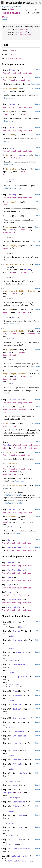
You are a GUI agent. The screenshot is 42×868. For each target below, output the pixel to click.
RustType (8, 445)
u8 (26, 29)
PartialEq (15, 400)
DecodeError (24, 312)
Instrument (19, 718)
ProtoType (22, 773)
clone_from (12, 88)
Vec (22, 29)
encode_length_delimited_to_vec (20, 291)
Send (10, 577)
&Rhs (5, 426)
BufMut (12, 230)
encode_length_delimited (19, 264)
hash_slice (12, 169)
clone (9, 77)
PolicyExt (18, 764)
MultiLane (13, 844)
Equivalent (23, 677)
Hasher (21, 155)
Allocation (18, 856)
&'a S (18, 793)
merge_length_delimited (15, 374)
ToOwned (17, 806)
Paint (16, 751)
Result (26, 114)
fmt (8, 112)
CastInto (21, 652)
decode (10, 310)
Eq (9, 540)
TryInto (21, 827)
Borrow (16, 631)
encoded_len (12, 202)
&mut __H (15, 158)
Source (4, 19)
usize (6, 205)
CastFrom (13, 660)
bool (5, 412)
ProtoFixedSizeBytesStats (20, 3)
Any (15, 622)
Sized (14, 182)
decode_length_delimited (16, 331)
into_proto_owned (15, 485)
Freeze (12, 562)
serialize (11, 517)
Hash (11, 148)
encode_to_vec (14, 246)
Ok (17, 522)
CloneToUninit (21, 664)
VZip (19, 839)
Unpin (11, 592)
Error (29, 522)
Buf (27, 310)
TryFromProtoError (12, 474)
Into (19, 722)
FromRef (17, 695)
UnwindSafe (14, 607)
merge (9, 350)
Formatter (8, 114)
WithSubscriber (21, 849)
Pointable (18, 760)
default (10, 135)
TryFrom (21, 815)
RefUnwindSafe (16, 570)
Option (22, 35)
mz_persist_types (9, 7)
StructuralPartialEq (20, 547)
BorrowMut (18, 640)
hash (9, 155)
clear (9, 216)
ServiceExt (19, 802)
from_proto (12, 463)
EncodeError (9, 232)
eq (7, 407)
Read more (35, 84)
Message (13, 195)
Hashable (18, 709)
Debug (12, 104)
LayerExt (18, 743)
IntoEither (19, 731)
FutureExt (18, 704)
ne (7, 423)
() (30, 230)
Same (15, 785)
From (15, 691)
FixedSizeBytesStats (26, 448)
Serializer (15, 527)
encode (10, 227)
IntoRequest (19, 736)
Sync (10, 585)
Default (13, 127)
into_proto (12, 452)
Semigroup (8, 793)
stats (19, 7)
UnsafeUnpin (15, 600)
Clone (12, 70)
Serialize (15, 509)
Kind (29, 35)
